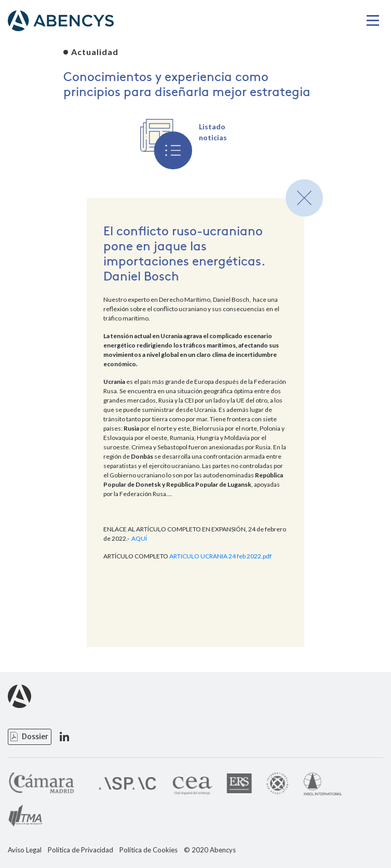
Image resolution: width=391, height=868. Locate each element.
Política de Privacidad (80, 850)
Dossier (35, 737)
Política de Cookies (149, 850)
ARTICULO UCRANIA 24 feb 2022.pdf (220, 556)
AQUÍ (139, 538)
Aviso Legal (25, 850)
